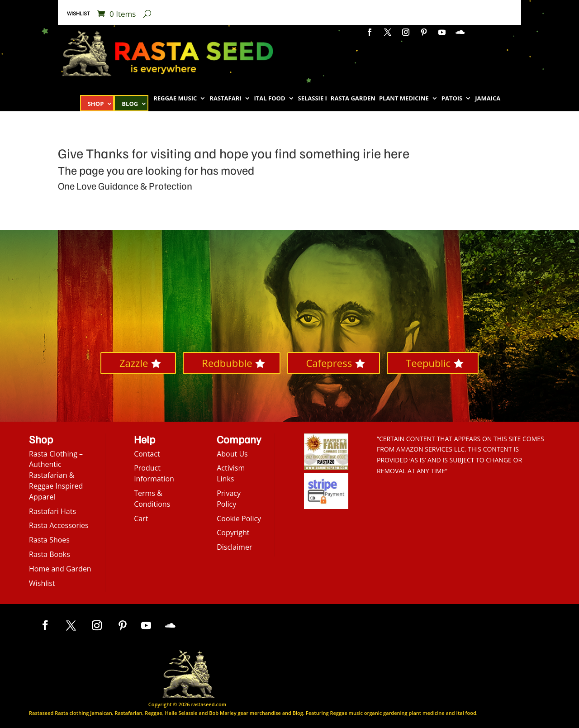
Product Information (154, 473)
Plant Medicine (404, 99)
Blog (130, 104)
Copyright (233, 533)
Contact (147, 454)
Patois (452, 99)
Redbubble (227, 363)
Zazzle (134, 363)
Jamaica (488, 99)
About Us (232, 454)
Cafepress (329, 363)
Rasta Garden (353, 99)
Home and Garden (60, 569)
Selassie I (313, 99)
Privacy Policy (229, 499)
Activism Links (231, 473)
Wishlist (78, 14)
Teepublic (428, 363)
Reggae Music (175, 99)
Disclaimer (234, 547)
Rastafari (225, 99)
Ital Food (270, 99)
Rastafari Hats (52, 511)
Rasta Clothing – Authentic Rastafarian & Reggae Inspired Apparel (56, 475)
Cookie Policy (239, 519)
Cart (141, 519)
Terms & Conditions (152, 499)
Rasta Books (50, 554)
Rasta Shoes (49, 540)
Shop (96, 104)
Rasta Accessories (59, 525)
